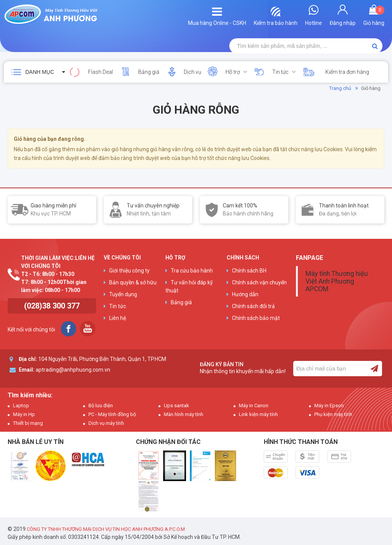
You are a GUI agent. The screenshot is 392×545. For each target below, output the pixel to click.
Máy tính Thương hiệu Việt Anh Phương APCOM (337, 281)
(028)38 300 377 (52, 306)
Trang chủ (340, 88)
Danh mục (40, 72)
